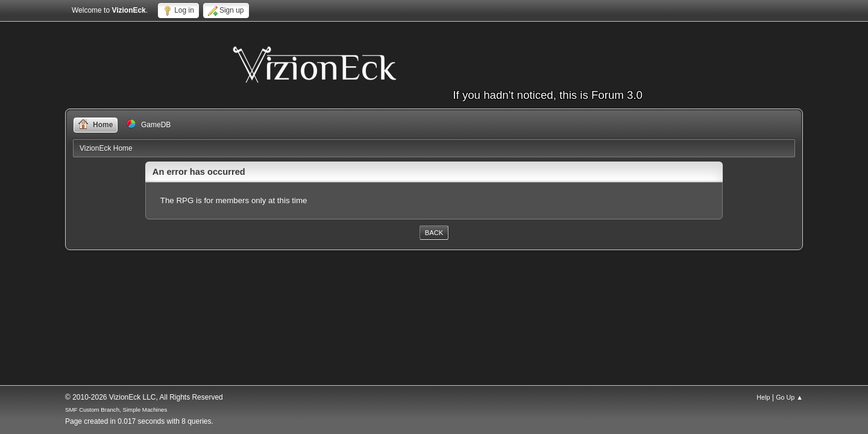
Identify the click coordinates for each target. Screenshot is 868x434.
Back (434, 233)
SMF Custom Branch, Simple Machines (116, 410)
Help (763, 397)
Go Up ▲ (789, 397)
